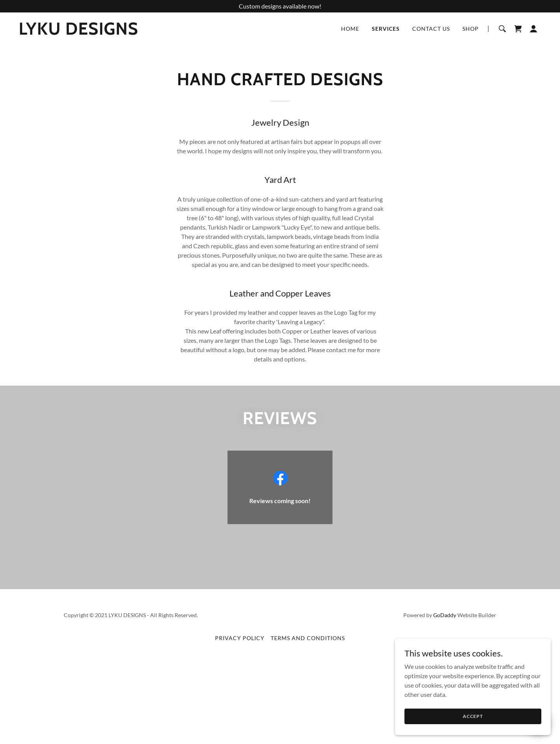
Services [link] (386, 29)
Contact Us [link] (431, 29)
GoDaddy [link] (445, 615)
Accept (473, 716)
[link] (79, 32)
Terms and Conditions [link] (308, 638)
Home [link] (350, 29)
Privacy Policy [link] (240, 638)
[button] (534, 29)
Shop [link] (471, 29)
